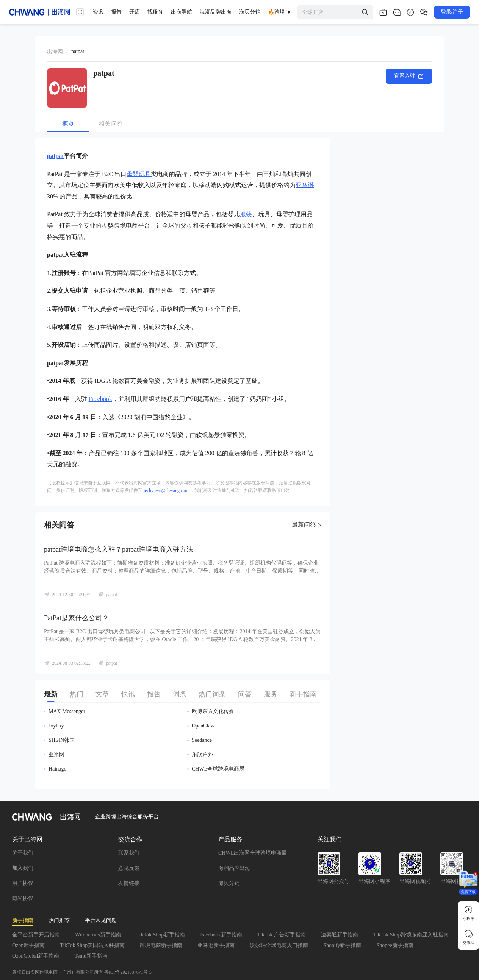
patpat (55, 156)
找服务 (155, 12)
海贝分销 (229, 883)
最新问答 (307, 525)
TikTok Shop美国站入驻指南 (92, 945)
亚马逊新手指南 (216, 945)
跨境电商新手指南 (161, 945)
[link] (55, 52)
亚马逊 (305, 185)
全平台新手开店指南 (36, 935)
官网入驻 (409, 76)
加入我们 (23, 868)
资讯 (98, 12)
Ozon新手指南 (28, 945)
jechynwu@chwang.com (166, 490)
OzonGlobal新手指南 (36, 956)
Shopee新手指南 (395, 945)
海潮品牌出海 (234, 868)
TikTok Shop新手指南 (161, 935)
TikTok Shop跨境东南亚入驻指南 (411, 935)
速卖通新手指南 (340, 935)
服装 (246, 214)
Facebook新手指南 (221, 935)
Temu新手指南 (91, 956)
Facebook (100, 399)
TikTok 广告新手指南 (282, 935)
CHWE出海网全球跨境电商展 (253, 853)
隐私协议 (23, 898)
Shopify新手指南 (342, 945)
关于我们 (23, 853)
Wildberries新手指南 (98, 935)
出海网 (55, 52)
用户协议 (23, 883)
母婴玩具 (139, 174)
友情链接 (129, 883)
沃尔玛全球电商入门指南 (279, 945)
